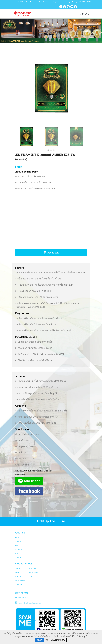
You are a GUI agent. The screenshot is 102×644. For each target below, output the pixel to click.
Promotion (18, 549)
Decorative (32, 568)
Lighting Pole (33, 572)
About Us (18, 541)
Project (31, 576)
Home (17, 537)
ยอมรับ (40, 640)
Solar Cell (18, 576)
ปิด (47, 640)
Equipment (18, 584)
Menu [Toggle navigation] (85, 14)
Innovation (18, 568)
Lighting (17, 572)
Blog (16, 553)
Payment (18, 557)
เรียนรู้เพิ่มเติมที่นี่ (58, 640)
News (17, 545)
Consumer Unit (20, 580)
